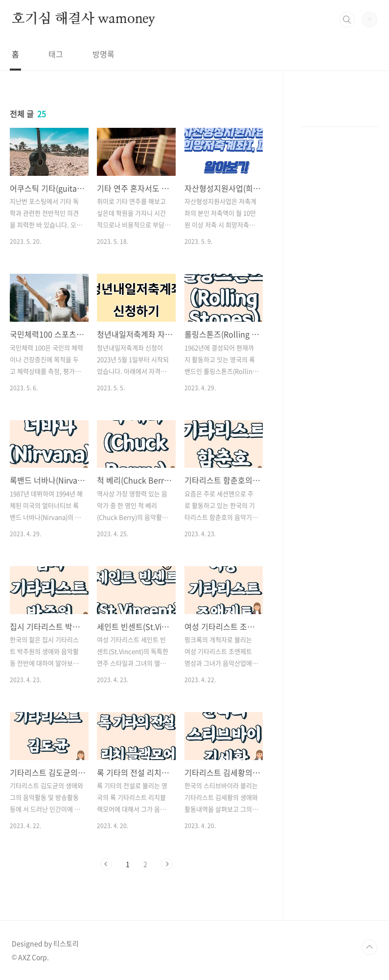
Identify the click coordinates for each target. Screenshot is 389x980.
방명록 (103, 54)
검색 (347, 20)
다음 (167, 864)
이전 (106, 864)
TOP (369, 947)
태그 (56, 54)
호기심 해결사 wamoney (83, 19)
